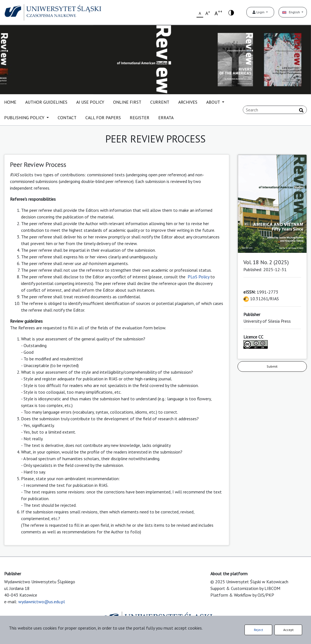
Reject (258, 630)
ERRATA (166, 118)
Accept (288, 630)
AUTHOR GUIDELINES (46, 102)
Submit (272, 366)
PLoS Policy (198, 277)
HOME (10, 102)
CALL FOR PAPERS (103, 118)
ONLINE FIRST (127, 102)
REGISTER (140, 118)
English (291, 12)
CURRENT (160, 102)
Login (259, 12)
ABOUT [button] (214, 102)
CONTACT (67, 118)
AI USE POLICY (90, 102)
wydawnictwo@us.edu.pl (42, 602)
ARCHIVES (188, 102)
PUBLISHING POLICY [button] (25, 118)
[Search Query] (275, 110)
